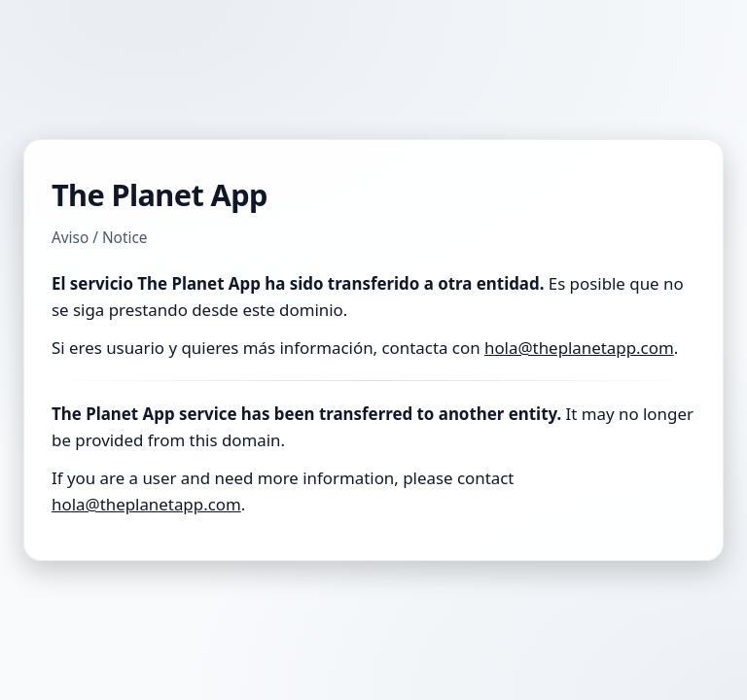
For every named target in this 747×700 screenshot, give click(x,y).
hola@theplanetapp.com (579, 348)
